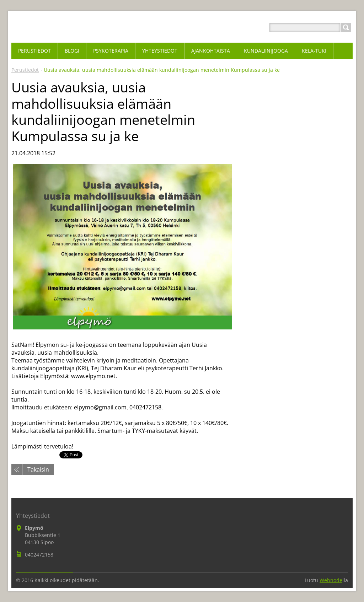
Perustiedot (25, 70)
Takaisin (38, 469)
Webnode (331, 580)
